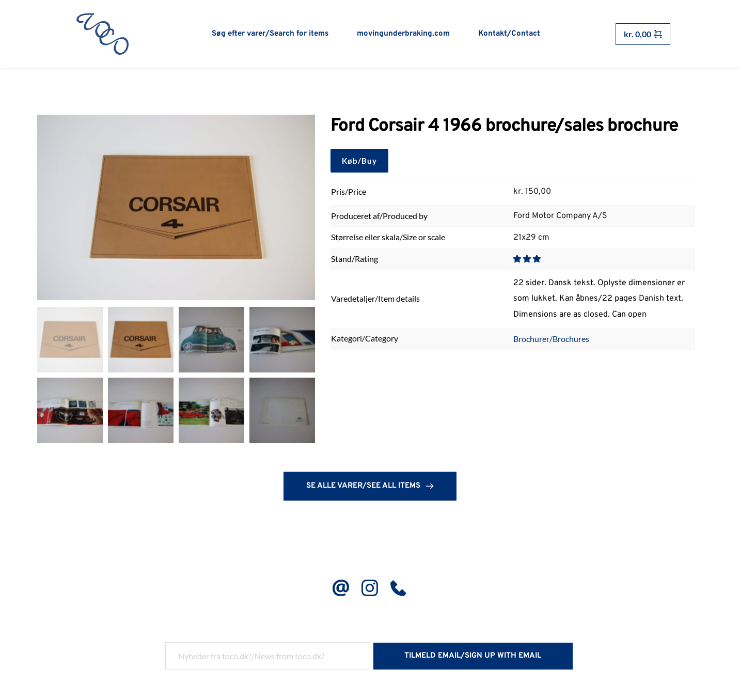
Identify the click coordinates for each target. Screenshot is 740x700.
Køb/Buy (359, 161)
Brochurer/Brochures (551, 339)
